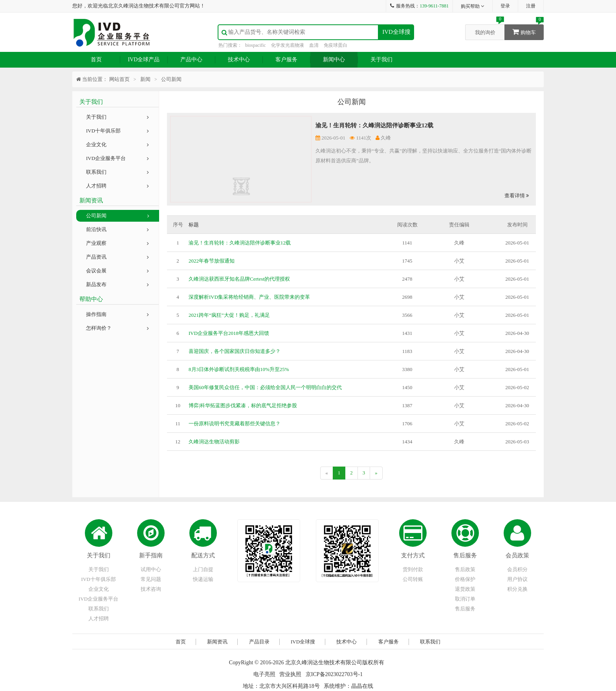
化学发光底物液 (288, 45)
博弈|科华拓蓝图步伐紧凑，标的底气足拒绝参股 (243, 405)
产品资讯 (117, 257)
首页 (96, 60)
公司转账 (413, 579)
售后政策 (465, 569)
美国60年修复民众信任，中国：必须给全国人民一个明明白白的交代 (265, 387)
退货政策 (465, 589)
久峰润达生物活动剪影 (214, 442)
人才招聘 (117, 186)
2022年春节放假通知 (212, 261)
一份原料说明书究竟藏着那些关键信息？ (235, 424)
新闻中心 (334, 60)
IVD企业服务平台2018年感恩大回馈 (229, 333)
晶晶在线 (362, 686)
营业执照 (290, 674)
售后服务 (465, 555)
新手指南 (151, 555)
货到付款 (413, 569)
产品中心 (191, 60)
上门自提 (203, 569)
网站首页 (119, 79)
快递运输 (203, 579)
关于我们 (381, 60)
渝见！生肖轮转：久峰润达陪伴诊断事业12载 (374, 125)
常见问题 (151, 579)
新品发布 (117, 284)
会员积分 (517, 569)
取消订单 (465, 599)
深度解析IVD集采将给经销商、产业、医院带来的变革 (249, 297)
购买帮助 (473, 6)
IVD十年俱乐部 (117, 131)
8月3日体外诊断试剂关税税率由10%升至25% (239, 369)
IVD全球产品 (144, 60)
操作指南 (117, 314)
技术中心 (239, 60)
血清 (314, 45)
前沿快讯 (117, 229)
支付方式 (413, 555)
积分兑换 (517, 589)
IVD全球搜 (396, 32)
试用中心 (151, 569)
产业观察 (117, 243)
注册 (531, 6)
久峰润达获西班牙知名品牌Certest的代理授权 (239, 279)
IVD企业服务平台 (117, 158)
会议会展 (117, 271)
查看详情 (517, 196)
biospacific (256, 45)
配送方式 (203, 555)
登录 (505, 6)
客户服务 (286, 60)
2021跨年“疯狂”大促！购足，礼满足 (229, 315)
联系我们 (117, 172)
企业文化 (117, 144)
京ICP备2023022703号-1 (334, 674)
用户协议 (517, 579)
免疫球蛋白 (335, 45)
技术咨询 (151, 589)
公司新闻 (118, 216)
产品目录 (259, 642)
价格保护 (465, 579)
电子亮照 (264, 674)
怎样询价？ (117, 328)
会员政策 (517, 555)
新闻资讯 (217, 642)
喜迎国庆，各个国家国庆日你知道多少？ (235, 351)
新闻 (145, 79)
